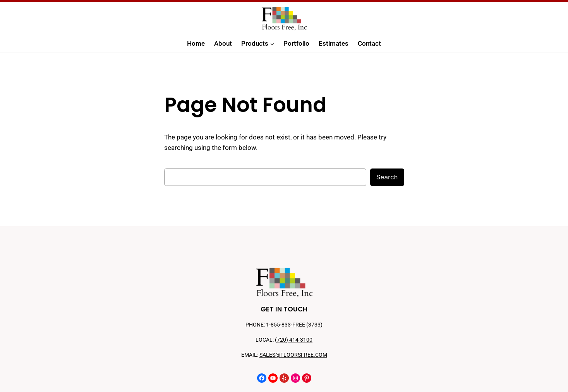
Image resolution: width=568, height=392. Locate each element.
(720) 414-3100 (294, 340)
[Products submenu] (272, 44)
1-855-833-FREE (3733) (294, 325)
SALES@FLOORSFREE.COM (293, 355)
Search (387, 177)
